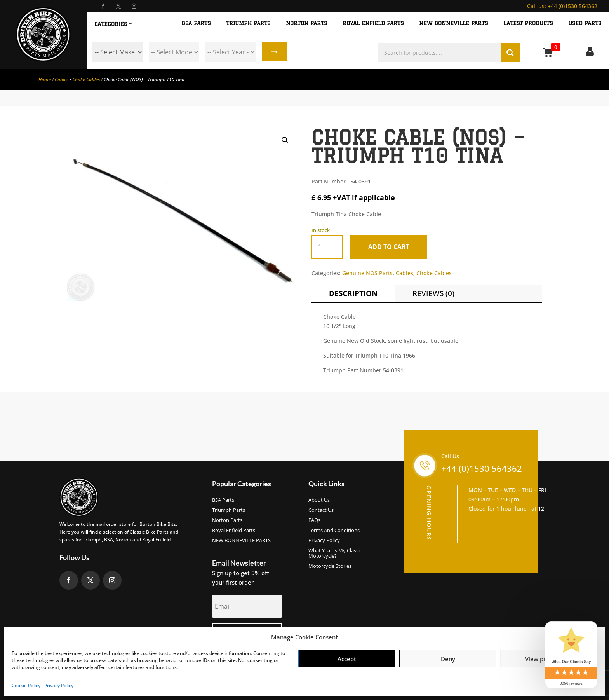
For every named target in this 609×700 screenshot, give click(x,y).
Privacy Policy (59, 685)
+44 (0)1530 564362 (562, 6)
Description (353, 293)
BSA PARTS (196, 24)
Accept (347, 659)
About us (319, 500)
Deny (448, 659)
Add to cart (389, 247)
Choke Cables (86, 79)
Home (45, 79)
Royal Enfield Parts (234, 531)
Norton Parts (227, 520)
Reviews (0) (433, 293)
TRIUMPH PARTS (248, 24)
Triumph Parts (229, 510)
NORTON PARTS (306, 24)
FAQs (314, 520)
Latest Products (528, 24)
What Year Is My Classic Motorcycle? (335, 553)
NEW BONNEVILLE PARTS (453, 24)
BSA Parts (223, 500)
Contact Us (321, 510)
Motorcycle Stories (330, 566)
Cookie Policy (26, 685)
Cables (62, 79)
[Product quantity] (327, 247)
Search (274, 52)
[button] (285, 140)
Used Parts (585, 24)
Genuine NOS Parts (367, 273)
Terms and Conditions (334, 531)
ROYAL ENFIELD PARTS (373, 24)
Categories (111, 24)
